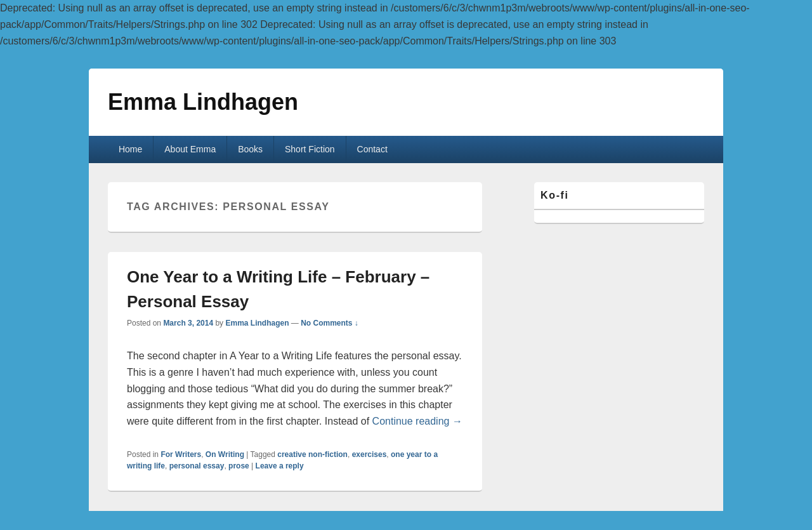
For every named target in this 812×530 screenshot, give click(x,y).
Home (130, 149)
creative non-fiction (312, 454)
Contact (372, 149)
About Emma (190, 149)
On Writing (225, 454)
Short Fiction (310, 149)
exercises (370, 454)
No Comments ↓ (330, 323)
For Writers (181, 454)
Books (250, 149)
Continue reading (417, 421)
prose (239, 466)
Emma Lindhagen (203, 102)
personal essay (197, 466)
